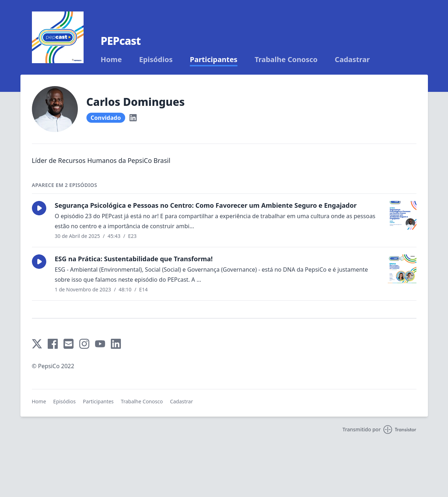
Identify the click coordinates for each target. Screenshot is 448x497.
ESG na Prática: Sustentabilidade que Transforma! (134, 259)
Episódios (156, 60)
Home (111, 60)
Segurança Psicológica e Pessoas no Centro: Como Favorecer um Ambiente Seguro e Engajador (206, 205)
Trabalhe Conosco (286, 60)
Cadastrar (352, 60)
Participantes (214, 60)
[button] (39, 208)
